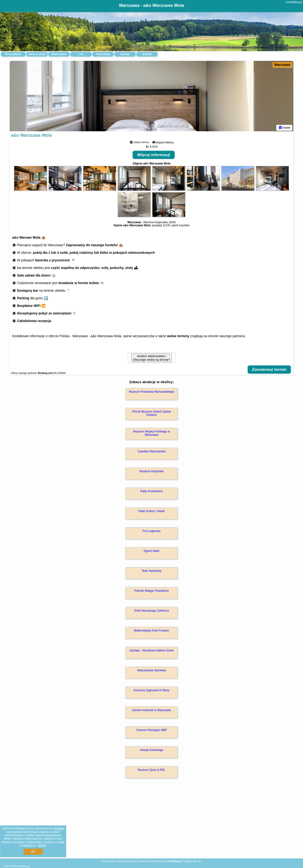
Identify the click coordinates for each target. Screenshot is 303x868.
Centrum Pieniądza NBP (151, 731)
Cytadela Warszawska (151, 452)
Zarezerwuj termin (269, 370)
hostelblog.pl (294, 2)
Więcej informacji (154, 156)
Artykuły (147, 54)
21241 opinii (171, 226)
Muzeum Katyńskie (151, 472)
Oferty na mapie (37, 54)
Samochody (103, 54)
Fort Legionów (151, 532)
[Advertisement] (151, 824)
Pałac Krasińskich (152, 492)
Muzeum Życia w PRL (152, 771)
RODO (42, 845)
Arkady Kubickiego (151, 751)
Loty (81, 54)
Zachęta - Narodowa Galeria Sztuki (152, 651)
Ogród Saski (151, 552)
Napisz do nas (193, 861)
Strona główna (13, 54)
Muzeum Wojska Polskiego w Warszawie (151, 434)
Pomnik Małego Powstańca (152, 591)
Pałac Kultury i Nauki (152, 512)
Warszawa (282, 65)
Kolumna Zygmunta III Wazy (151, 691)
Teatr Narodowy (151, 572)
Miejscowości (59, 54)
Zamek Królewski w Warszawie (152, 711)
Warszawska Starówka (152, 671)
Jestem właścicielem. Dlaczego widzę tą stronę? (151, 359)
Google (59, 828)
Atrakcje (125, 54)
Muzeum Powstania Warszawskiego (151, 392)
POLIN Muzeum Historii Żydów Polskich (151, 414)
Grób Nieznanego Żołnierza (152, 611)
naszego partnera (232, 337)
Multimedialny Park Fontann (152, 631)
